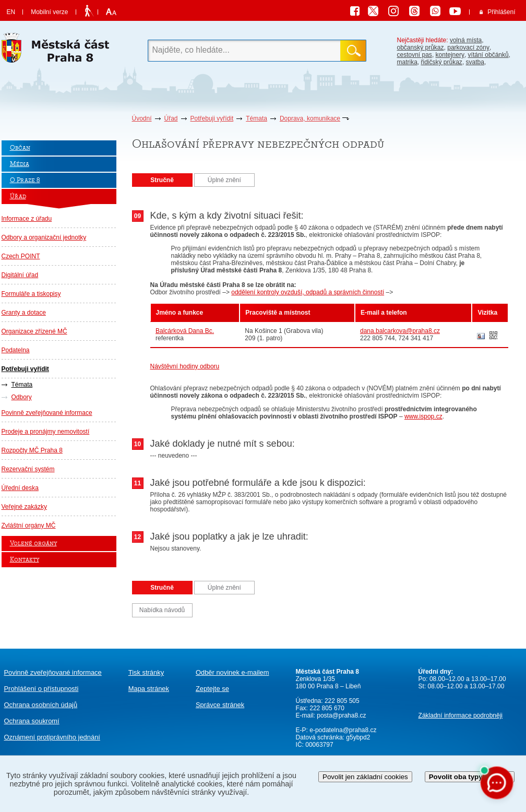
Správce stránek (220, 705)
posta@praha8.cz (341, 715)
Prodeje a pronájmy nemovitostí (46, 432)
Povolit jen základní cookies (365, 777)
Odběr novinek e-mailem (232, 672)
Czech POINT (21, 256)
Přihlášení (501, 12)
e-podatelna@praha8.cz (342, 730)
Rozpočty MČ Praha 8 (32, 450)
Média (20, 164)
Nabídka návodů (162, 610)
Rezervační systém (28, 469)
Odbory (22, 397)
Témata (256, 118)
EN (11, 12)
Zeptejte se (212, 689)
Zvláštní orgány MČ (29, 526)
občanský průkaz (421, 47)
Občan (20, 148)
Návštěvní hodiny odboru (185, 366)
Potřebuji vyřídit (212, 118)
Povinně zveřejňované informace (47, 413)
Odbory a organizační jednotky (44, 237)
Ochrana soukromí (32, 721)
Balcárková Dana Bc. (185, 331)
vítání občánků (488, 55)
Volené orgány (33, 544)
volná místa (466, 40)
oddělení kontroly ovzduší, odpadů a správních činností (308, 292)
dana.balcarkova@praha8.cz (400, 331)
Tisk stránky (146, 672)
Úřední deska (20, 488)
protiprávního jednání (52, 737)
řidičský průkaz (442, 62)
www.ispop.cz (423, 416)
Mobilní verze (49, 12)
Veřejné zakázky (24, 507)
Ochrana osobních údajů (41, 705)
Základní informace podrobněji (461, 715)
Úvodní (142, 118)
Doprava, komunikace (310, 118)
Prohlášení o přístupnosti (41, 689)
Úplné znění (224, 180)
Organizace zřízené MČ (34, 331)
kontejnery (450, 55)
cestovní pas (415, 55)
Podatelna (16, 350)
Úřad (171, 118)
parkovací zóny (468, 47)
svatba (475, 62)
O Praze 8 (25, 180)
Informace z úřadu (27, 219)
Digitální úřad (20, 275)
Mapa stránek (149, 689)
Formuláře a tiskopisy (31, 294)
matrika (407, 62)
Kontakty (25, 560)
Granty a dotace (24, 313)
